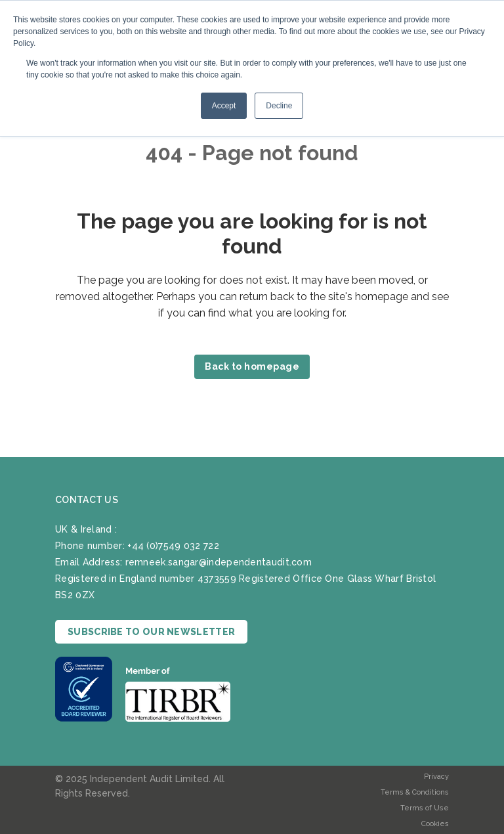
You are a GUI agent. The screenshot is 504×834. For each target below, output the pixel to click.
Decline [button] (279, 106)
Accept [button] (224, 106)
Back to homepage (252, 366)
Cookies (435, 824)
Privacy (436, 777)
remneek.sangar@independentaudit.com (219, 562)
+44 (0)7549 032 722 (173, 546)
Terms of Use (425, 808)
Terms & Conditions (415, 792)
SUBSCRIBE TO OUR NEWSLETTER (151, 632)
